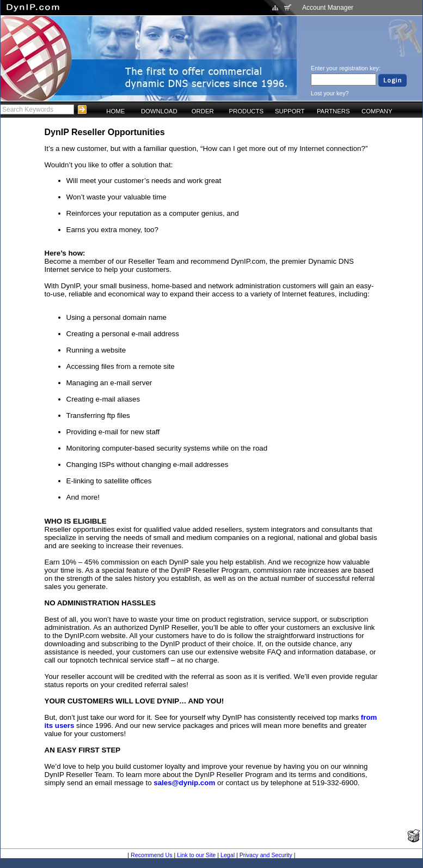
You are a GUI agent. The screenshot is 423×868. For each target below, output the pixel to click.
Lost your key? (330, 93)
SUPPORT (290, 111)
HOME (115, 111)
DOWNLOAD (159, 111)
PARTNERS (333, 111)
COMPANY (377, 111)
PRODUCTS (246, 111)
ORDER (203, 111)
